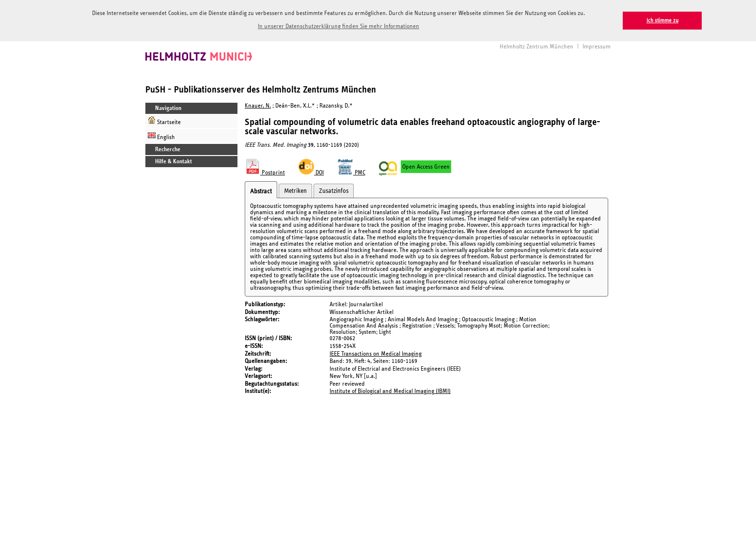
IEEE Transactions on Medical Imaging (376, 352)
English (161, 134)
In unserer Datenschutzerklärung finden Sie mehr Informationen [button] (339, 26)
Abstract (261, 190)
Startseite (164, 119)
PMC (351, 171)
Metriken (295, 189)
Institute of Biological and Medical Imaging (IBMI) (390, 390)
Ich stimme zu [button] (662, 21)
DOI (311, 171)
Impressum (597, 45)
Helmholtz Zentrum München (536, 45)
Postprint (265, 171)
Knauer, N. (258, 104)
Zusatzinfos (334, 189)
